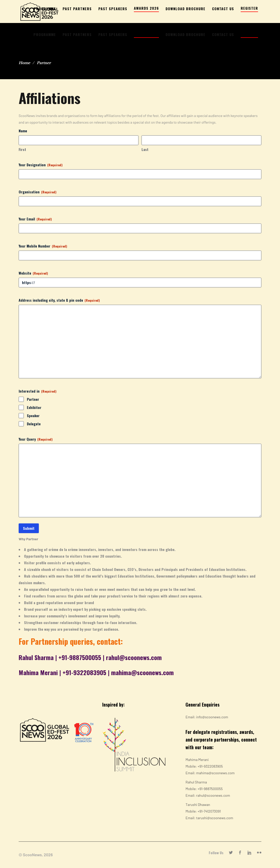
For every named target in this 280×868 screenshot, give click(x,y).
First (22, 150)
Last (145, 150)
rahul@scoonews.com (134, 657)
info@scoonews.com (212, 717)
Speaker (33, 416)
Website (33, 273)
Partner (33, 399)
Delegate (34, 424)
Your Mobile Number (43, 246)
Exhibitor (34, 407)
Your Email (35, 219)
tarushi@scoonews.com (215, 818)
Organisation (38, 192)
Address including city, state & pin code (59, 300)
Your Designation (41, 165)
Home (24, 63)
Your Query (36, 439)
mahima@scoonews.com (142, 672)
